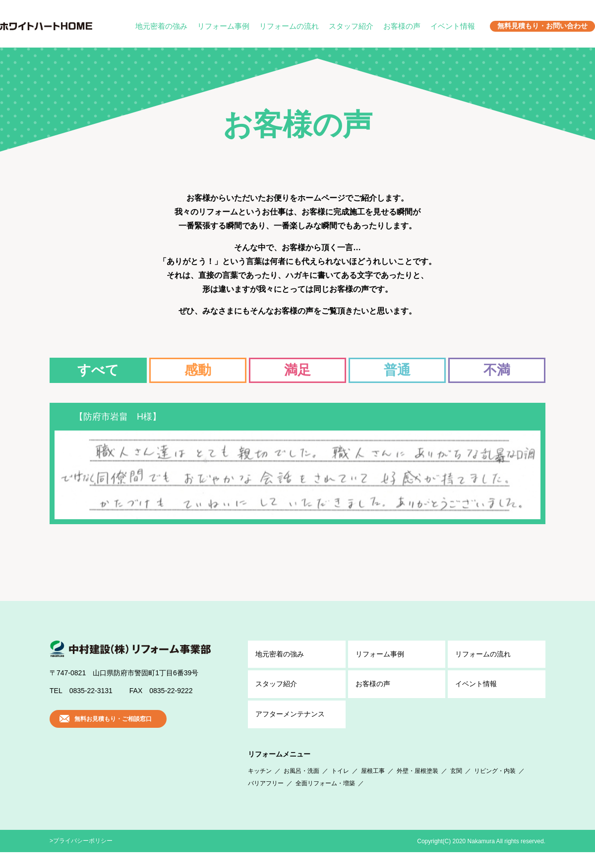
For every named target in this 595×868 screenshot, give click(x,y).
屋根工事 (373, 786)
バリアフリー (266, 799)
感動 (198, 370)
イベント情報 (453, 26)
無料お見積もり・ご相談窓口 (113, 735)
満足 (297, 370)
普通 (397, 370)
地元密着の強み (161, 26)
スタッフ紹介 (351, 26)
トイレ (340, 786)
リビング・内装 (495, 786)
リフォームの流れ (289, 26)
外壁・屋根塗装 (417, 786)
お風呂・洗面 (301, 786)
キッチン (260, 786)
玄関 (456, 786)
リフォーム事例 (223, 26)
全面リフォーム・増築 (325, 799)
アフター (290, 730)
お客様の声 (402, 26)
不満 (497, 370)
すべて (98, 370)
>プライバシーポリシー (81, 857)
